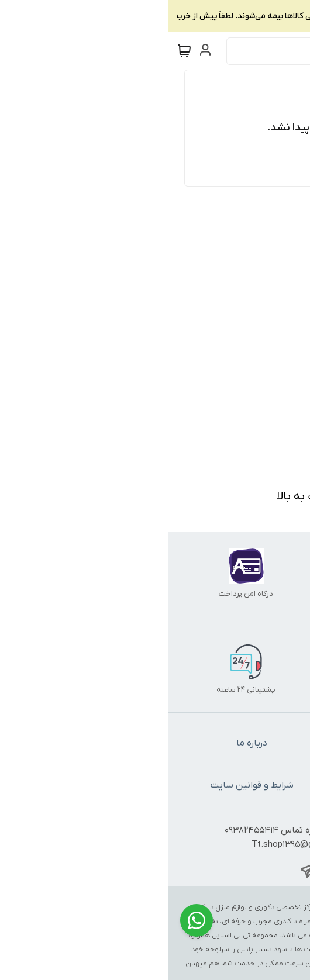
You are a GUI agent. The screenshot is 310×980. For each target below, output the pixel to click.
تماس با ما (227, 743)
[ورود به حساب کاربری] (39, 50)
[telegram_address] (141, 870)
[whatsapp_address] (169, 870)
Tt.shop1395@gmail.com (132, 844)
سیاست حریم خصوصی (227, 785)
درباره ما (83, 743)
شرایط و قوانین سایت (84, 785)
